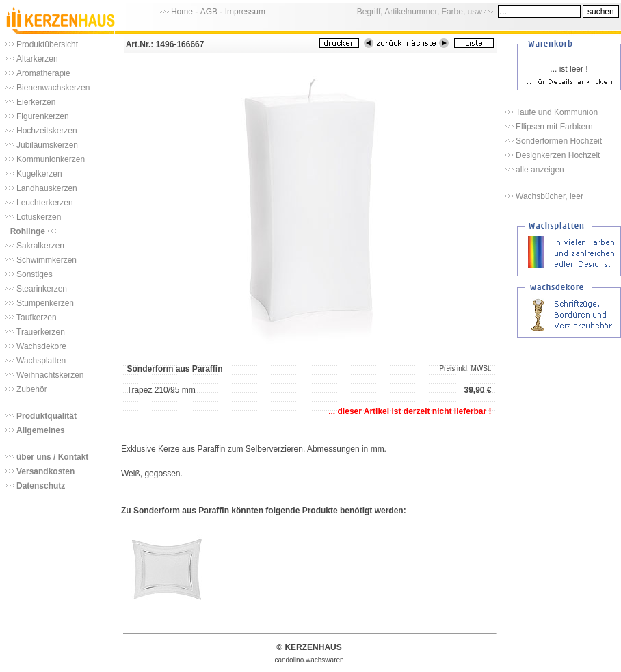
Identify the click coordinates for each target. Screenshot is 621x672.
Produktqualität (47, 416)
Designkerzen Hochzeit (558, 155)
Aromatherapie (43, 73)
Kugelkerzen (39, 174)
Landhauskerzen (47, 188)
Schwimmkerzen (47, 260)
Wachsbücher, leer (550, 196)
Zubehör (32, 389)
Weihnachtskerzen (50, 375)
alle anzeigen (540, 170)
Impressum (245, 12)
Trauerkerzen (41, 332)
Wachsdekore (41, 346)
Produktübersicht (47, 44)
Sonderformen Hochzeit (559, 141)
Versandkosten (45, 471)
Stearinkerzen (42, 289)
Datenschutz (41, 486)
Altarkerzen (37, 59)
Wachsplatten (41, 361)
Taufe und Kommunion (557, 112)
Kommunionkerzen (51, 159)
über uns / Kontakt (52, 457)
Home (182, 12)
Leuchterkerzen (45, 203)
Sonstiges (35, 274)
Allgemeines (41, 430)
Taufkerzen (37, 318)
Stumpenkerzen (45, 303)
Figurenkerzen (43, 116)
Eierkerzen (36, 102)
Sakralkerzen (40, 246)
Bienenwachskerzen (53, 88)
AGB (209, 12)
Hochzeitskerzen (47, 131)
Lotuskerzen (39, 217)
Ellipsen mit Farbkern (554, 127)
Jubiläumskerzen (47, 145)
